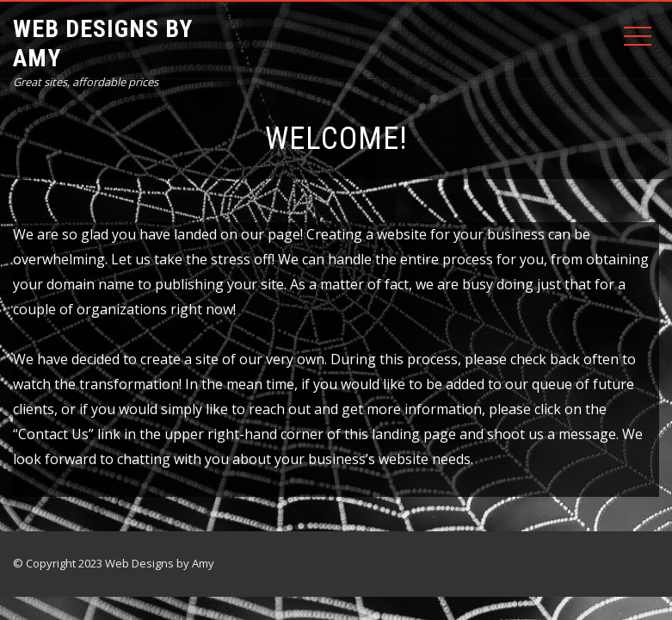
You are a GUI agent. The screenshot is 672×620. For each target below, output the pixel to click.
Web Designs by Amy (103, 43)
